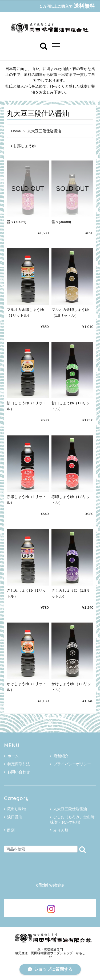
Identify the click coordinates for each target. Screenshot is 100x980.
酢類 (11, 830)
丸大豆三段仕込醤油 (70, 809)
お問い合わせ (17, 772)
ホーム (11, 756)
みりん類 (61, 830)
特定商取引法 (17, 764)
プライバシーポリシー (71, 764)
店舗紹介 (59, 756)
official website (50, 885)
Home (16, 131)
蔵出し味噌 (17, 809)
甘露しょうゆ (23, 146)
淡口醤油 (15, 817)
